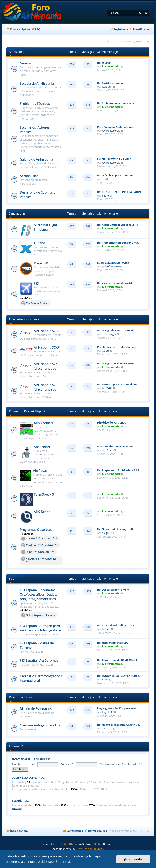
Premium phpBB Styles (90, 849)
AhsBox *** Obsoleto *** (39, 539)
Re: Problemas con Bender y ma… (119, 243)
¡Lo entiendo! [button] (133, 859)
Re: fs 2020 (104, 63)
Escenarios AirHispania (24, 319)
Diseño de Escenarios (36, 709)
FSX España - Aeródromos (39, 660)
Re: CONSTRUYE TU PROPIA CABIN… (120, 192)
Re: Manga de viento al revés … (117, 330)
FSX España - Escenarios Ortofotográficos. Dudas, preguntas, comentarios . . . (40, 594)
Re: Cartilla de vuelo (110, 83)
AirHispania (17, 52)
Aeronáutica (29, 176)
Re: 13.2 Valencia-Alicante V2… (117, 625)
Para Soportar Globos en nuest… (118, 127)
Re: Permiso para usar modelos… (118, 384)
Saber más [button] (64, 862)
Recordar (135, 764)
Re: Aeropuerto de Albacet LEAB (118, 225)
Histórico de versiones (111, 422)
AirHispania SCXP (47, 347)
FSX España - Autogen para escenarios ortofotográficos (40, 628)
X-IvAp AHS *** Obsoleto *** (39, 560)
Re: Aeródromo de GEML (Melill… (118, 660)
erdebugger (109, 334)
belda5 (106, 629)
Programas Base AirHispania (28, 411)
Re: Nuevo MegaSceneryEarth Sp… (119, 725)
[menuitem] (36, 29)
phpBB (67, 844)
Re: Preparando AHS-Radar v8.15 (118, 470)
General (26, 63)
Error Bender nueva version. (115, 446)
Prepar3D (41, 263)
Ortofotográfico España (38, 615)
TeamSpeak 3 (44, 494)
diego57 (107, 533)
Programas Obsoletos (36, 530)
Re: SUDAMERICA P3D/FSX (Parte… (119, 676)
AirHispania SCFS (46, 331)
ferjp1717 (108, 712)
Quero (106, 351)
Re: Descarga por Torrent (113, 590)
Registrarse (42, 759)
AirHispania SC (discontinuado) (45, 387)
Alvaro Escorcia (111, 131)
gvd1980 (107, 728)
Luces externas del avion (113, 263)
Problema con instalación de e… (118, 347)
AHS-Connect (44, 423)
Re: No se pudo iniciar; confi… (116, 529)
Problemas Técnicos (35, 103)
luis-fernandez (111, 66)
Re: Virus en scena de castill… (116, 283)
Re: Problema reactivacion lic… (117, 103)
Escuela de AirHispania (37, 83)
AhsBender (42, 447)
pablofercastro (111, 266)
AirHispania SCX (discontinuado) (46, 366)
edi (104, 179)
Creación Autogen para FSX (40, 725)
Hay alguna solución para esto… (118, 708)
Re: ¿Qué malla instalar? (113, 643)
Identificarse (21, 759)
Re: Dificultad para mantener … (117, 175)
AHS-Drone (42, 512)
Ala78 (105, 679)
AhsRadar (40, 471)
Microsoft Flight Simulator (45, 227)
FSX (36, 283)
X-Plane (39, 243)
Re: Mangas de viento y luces (116, 363)
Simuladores (17, 213)
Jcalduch (107, 87)
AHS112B (108, 450)
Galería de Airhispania (36, 159)
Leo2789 (107, 388)
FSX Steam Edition (35, 303)
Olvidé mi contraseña (112, 764)
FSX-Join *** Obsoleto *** (39, 545)
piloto (105, 196)
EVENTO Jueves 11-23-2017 (114, 159)
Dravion (17, 809)
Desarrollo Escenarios (23, 697)
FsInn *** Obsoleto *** (38, 552)
